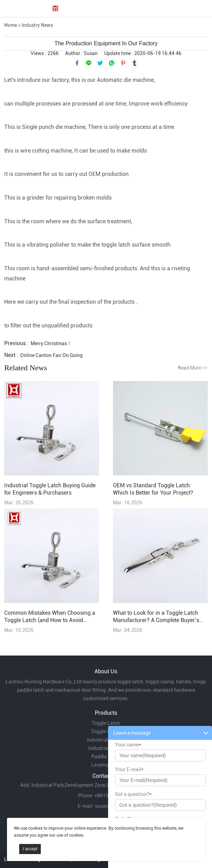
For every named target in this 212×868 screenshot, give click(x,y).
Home (11, 25)
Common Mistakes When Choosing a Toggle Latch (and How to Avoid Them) (50, 617)
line (89, 63)
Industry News (37, 25)
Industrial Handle (106, 740)
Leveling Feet (106, 765)
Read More (193, 368)
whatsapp (112, 63)
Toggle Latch (106, 723)
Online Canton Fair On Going (51, 355)
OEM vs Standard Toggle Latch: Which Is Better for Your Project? (153, 489)
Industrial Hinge (106, 748)
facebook (77, 63)
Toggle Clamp (106, 731)
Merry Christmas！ (51, 343)
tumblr (135, 63)
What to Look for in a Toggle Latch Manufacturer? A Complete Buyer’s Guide (156, 617)
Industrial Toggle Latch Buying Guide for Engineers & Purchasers (50, 489)
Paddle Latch (106, 757)
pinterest (123, 63)
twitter (100, 63)
